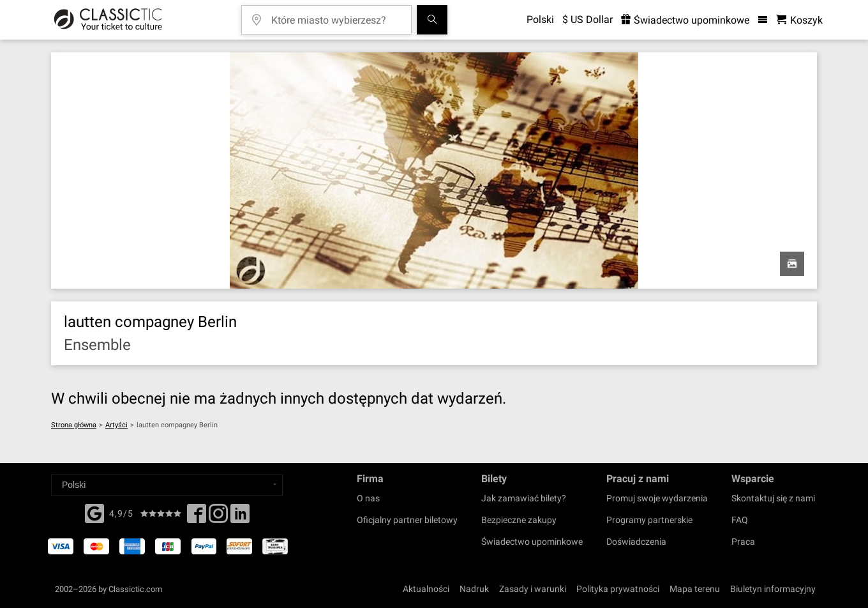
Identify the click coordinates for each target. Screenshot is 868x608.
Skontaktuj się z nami (773, 498)
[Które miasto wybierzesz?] (336, 16)
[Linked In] (240, 517)
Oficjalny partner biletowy (407, 520)
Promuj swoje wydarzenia (657, 498)
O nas (368, 498)
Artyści (116, 425)
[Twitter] (218, 517)
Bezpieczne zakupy (519, 520)
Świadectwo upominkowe (532, 542)
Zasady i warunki (533, 589)
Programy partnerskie (649, 520)
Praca (743, 542)
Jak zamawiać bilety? (524, 498)
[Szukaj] (432, 20)
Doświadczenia (636, 542)
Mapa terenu (695, 589)
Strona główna (74, 425)
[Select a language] (167, 485)
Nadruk (474, 589)
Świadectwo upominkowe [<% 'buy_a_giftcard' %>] (685, 20)
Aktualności (426, 589)
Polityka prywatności (618, 589)
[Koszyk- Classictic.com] (799, 20)
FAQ (740, 520)
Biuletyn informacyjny (773, 589)
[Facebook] (94, 512)
